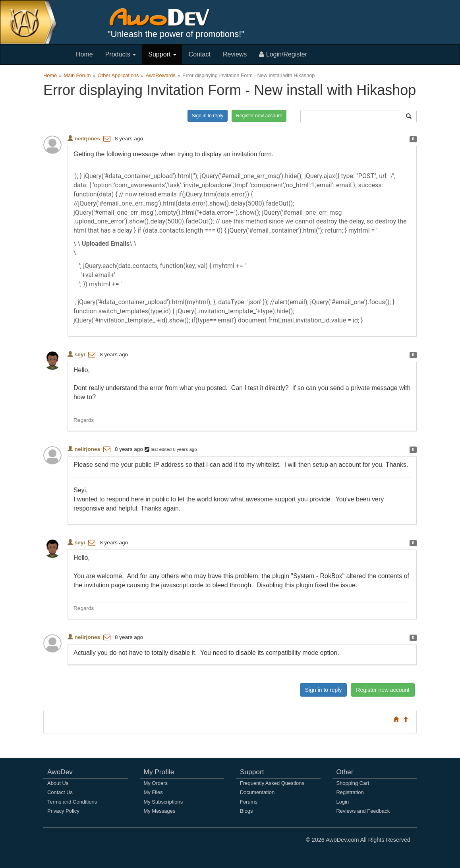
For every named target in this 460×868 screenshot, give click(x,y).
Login (343, 802)
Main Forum (77, 75)
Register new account (259, 116)
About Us (58, 783)
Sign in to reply (208, 116)
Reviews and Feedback (363, 811)
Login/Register (283, 54)
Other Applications (118, 75)
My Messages (160, 811)
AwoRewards (161, 75)
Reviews (235, 54)
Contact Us (60, 792)
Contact (200, 54)
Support (162, 54)
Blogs (246, 811)
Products (121, 54)
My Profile (159, 772)
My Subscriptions (163, 802)
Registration (350, 792)
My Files (153, 792)
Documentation (257, 792)
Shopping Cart (353, 783)
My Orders (156, 783)
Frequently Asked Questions (272, 783)
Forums (249, 802)
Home (84, 54)
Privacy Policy (63, 811)
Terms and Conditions (72, 802)
